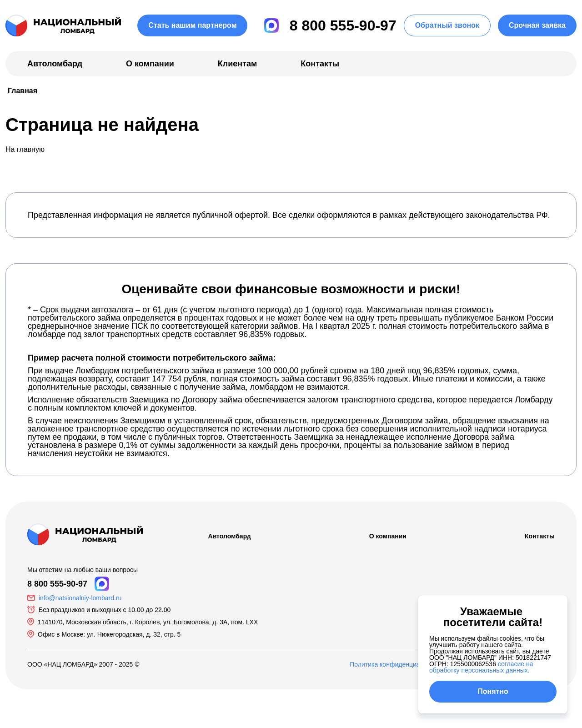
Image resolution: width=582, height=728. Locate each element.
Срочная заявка (537, 25)
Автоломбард (55, 64)
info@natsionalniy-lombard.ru (80, 598)
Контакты (320, 64)
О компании (150, 64)
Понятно (493, 691)
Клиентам (238, 64)
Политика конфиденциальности (397, 664)
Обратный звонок (447, 25)
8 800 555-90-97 (343, 25)
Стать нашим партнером (192, 25)
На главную (25, 149)
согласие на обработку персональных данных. (481, 667)
